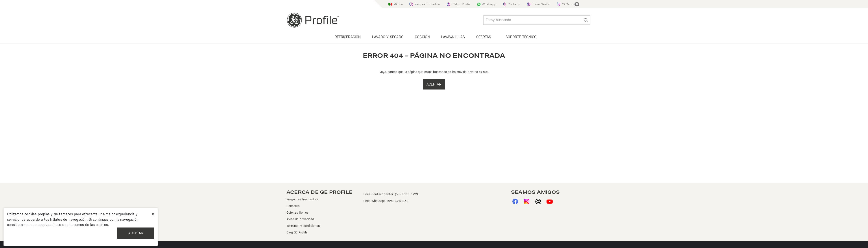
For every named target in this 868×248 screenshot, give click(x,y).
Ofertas (484, 37)
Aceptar (136, 233)
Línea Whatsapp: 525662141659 (386, 201)
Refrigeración (348, 37)
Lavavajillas (453, 37)
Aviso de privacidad (300, 219)
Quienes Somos (298, 213)
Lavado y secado (388, 37)
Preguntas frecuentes (302, 199)
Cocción (422, 37)
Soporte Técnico (521, 37)
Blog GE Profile (297, 232)
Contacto (293, 206)
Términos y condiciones (303, 226)
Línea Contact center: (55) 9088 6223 (390, 194)
